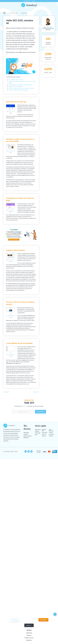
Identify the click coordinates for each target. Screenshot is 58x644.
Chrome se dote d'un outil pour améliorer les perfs (21, 88)
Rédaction (29, 640)
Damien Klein (49, 27)
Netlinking (29, 633)
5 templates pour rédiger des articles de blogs (20, 85)
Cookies (51, 436)
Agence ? (29, 625)
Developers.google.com (11, 355)
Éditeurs (37, 431)
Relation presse (29, 638)
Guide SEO (45, 433)
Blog (36, 435)
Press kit (44, 434)
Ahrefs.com (11, 112)
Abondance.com (11, 261)
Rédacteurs (38, 430)
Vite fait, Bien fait (13, 13)
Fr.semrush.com (11, 211)
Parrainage (38, 433)
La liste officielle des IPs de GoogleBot (18, 90)
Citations (29, 635)
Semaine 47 (36, 392)
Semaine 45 (6, 392)
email (33, 1)
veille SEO (25, 406)
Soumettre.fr (32, 5)
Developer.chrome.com (11, 316)
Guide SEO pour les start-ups (16, 80)
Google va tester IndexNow (16, 87)
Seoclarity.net (11, 152)
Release (44, 436)
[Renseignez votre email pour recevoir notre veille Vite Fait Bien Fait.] (23, 412)
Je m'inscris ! (41, 412)
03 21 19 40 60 (27, 1)
